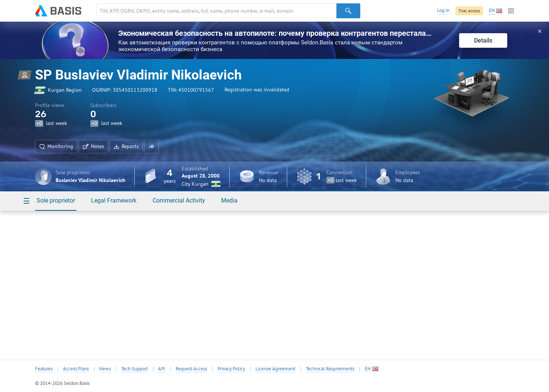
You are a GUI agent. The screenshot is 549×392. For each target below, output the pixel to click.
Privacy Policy (231, 369)
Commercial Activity (179, 200)
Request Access (191, 369)
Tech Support (134, 369)
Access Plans (76, 369)
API (162, 369)
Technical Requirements (330, 369)
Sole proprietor (56, 200)
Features (44, 369)
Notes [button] (93, 146)
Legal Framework (114, 200)
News (105, 369)
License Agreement (275, 369)
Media (229, 200)
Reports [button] (126, 146)
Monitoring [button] (56, 146)
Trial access (469, 11)
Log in (443, 10)
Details (483, 40)
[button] (151, 147)
